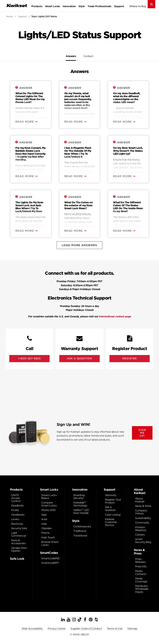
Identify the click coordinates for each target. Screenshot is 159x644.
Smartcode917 (50, 563)
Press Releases (140, 560)
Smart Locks (53, 6)
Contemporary (82, 526)
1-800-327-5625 (29, 358)
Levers (15, 519)
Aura (44, 519)
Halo (44, 524)
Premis (45, 533)
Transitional (80, 536)
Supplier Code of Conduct (86, 629)
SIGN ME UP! (142, 433)
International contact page (115, 316)
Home (9, 16)
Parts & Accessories (18, 542)
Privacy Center (57, 629)
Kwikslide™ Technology (80, 504)
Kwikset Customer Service (111, 522)
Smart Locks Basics (49, 497)
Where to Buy (138, 6)
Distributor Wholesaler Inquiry (142, 589)
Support (119, 6)
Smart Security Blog (143, 541)
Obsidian (47, 528)
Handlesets (18, 515)
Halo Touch (48, 537)
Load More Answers (79, 245)
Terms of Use (115, 629)
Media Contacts (141, 573)
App (44, 515)
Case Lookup (113, 515)
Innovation (69, 6)
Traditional (80, 531)
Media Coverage (141, 580)
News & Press (143, 506)
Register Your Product (113, 501)
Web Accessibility (32, 629)
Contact (88, 56)
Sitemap (132, 629)
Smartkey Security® (79, 497)
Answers (71, 56)
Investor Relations (141, 529)
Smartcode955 (50, 558)
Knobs (15, 510)
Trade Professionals (99, 6)
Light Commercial (19, 534)
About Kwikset (140, 500)
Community (142, 523)
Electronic (17, 524)
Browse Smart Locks (50, 543)
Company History (141, 512)
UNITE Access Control (16, 498)
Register (129, 358)
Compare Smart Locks (49, 504)
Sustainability (143, 518)
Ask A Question (79, 358)
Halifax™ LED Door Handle (81, 512)
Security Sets (19, 528)
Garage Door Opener (19, 549)
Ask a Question (110, 509)
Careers (140, 535)
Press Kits (141, 566)
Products (37, 6)
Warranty (111, 495)
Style (82, 6)
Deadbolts (17, 506)
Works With (49, 510)
